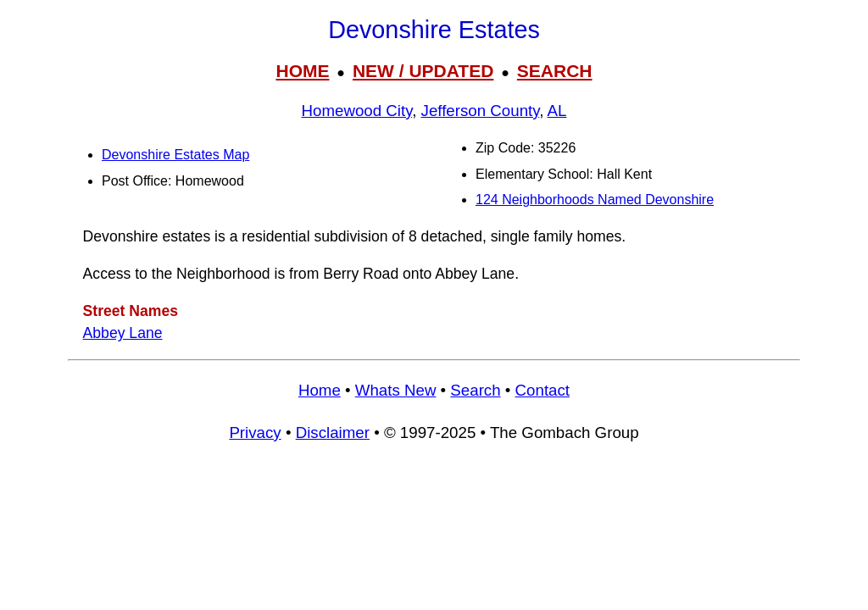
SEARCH (555, 71)
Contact (542, 390)
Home (320, 390)
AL (557, 111)
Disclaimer (333, 433)
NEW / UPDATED (423, 71)
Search (475, 390)
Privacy (255, 433)
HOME (302, 71)
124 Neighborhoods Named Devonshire (595, 200)
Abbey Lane (123, 333)
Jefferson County (481, 111)
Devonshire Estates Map (175, 155)
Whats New (396, 390)
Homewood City (357, 111)
